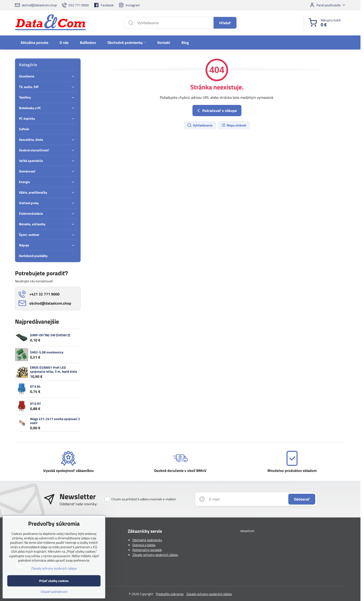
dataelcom (247, 531)
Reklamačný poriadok (147, 550)
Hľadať (225, 23)
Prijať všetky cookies (54, 585)
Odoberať (302, 499)
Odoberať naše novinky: (78, 504)
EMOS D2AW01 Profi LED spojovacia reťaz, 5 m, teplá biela (53, 369)
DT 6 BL (35, 386)
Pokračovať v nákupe (216, 111)
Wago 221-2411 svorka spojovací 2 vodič (55, 421)
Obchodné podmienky (147, 540)
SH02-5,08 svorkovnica (47, 352)
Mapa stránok (233, 125)
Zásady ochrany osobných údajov (155, 555)
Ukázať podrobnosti (54, 595)
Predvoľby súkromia (170, 594)
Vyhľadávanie (200, 125)
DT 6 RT (35, 404)
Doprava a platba (144, 545)
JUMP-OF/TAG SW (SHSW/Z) (50, 335)
